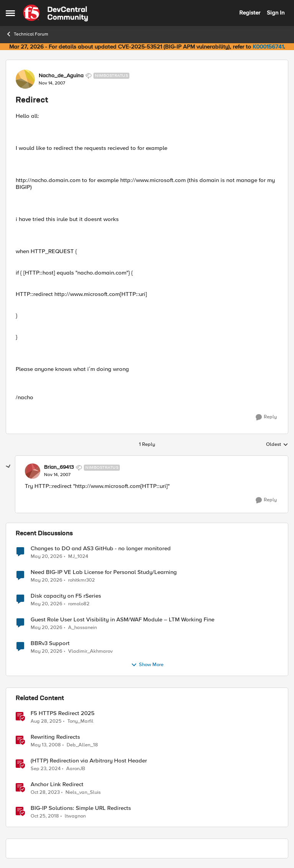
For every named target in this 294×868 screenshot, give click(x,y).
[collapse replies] (8, 467)
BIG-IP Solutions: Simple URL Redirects (81, 808)
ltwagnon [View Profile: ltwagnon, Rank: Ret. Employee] (75, 816)
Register (250, 13)
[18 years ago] (46, 745)
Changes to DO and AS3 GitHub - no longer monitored (101, 549)
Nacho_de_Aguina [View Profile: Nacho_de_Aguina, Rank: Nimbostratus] (61, 76)
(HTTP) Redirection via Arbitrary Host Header (89, 761)
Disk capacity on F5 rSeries (66, 596)
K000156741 (268, 47)
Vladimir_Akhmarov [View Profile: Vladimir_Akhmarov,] (90, 651)
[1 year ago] (46, 769)
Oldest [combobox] (277, 445)
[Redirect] (57, 475)
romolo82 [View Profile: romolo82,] (79, 604)
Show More (147, 665)
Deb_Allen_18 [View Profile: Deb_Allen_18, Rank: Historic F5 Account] (82, 745)
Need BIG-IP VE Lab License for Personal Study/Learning (104, 572)
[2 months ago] (47, 556)
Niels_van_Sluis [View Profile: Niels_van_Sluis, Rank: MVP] (83, 792)
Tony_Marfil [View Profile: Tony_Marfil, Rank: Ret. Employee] (80, 721)
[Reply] (266, 417)
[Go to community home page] (56, 13)
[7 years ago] (45, 816)
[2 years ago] (45, 792)
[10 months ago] (46, 721)
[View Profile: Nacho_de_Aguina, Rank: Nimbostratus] (25, 79)
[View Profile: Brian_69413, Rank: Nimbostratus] (33, 471)
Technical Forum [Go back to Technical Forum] (27, 34)
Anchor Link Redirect (57, 784)
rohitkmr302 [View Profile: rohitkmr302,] (82, 580)
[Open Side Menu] (10, 13)
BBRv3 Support (50, 643)
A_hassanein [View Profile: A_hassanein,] (82, 627)
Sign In (276, 13)
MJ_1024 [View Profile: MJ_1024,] (78, 556)
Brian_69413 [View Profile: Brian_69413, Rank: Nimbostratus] (59, 467)
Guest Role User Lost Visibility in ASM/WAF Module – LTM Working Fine (122, 620)
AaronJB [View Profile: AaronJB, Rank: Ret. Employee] (76, 768)
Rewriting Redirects (55, 737)
